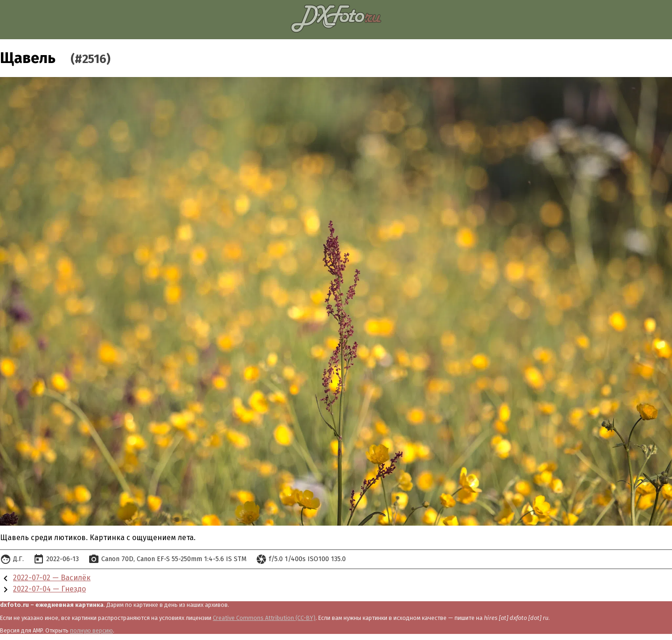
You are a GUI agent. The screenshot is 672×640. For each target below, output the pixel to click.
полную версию (91, 630)
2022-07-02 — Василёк (52, 578)
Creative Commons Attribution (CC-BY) (264, 618)
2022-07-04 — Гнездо (49, 589)
